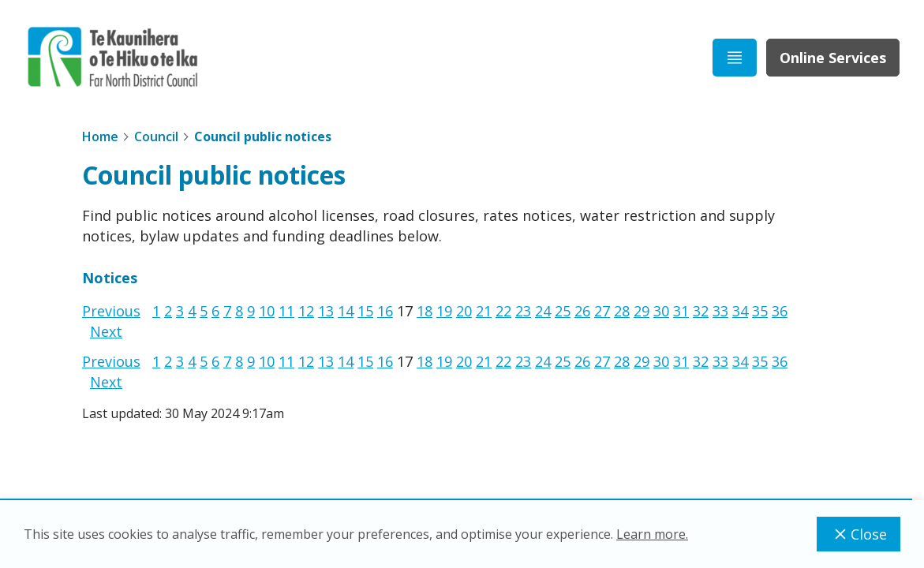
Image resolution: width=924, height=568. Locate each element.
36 (780, 311)
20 (464, 311)
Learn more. (652, 534)
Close (859, 534)
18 (425, 311)
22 (503, 311)
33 (720, 311)
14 (346, 311)
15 (365, 311)
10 (267, 311)
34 (740, 311)
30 (661, 311)
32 (701, 311)
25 (563, 311)
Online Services (833, 58)
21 (484, 311)
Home (100, 136)
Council (156, 136)
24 (543, 311)
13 (326, 311)
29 (642, 311)
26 (582, 311)
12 (306, 311)
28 (622, 311)
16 (385, 311)
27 (602, 311)
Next (106, 331)
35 (760, 311)
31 (681, 311)
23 (523, 311)
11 (286, 311)
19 (444, 311)
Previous (111, 311)
